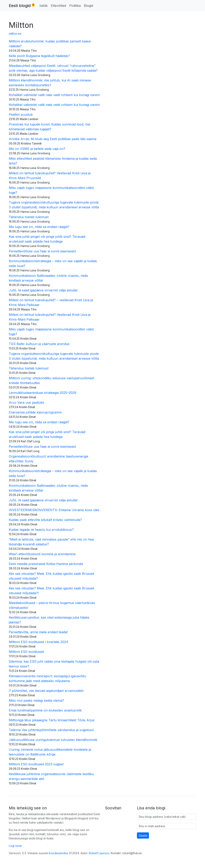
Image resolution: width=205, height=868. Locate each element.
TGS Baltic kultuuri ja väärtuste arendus (39, 344)
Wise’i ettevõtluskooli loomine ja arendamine (42, 554)
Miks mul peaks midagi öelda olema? (37, 700)
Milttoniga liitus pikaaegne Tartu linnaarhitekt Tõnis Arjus (52, 720)
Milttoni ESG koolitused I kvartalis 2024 (39, 642)
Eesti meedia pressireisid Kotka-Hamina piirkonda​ (46, 564)
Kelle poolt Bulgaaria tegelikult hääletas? (39, 56)
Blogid (88, 6)
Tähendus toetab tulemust (29, 217)
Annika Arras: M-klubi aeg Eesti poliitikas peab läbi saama (53, 139)
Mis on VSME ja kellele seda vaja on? (37, 149)
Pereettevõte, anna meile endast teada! (38, 632)
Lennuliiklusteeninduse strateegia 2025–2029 (43, 393)
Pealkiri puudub (21, 114)
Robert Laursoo (99, 853)
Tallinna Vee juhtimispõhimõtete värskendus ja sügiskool (51, 730)
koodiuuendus (59, 853)
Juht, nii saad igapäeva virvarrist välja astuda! (43, 290)
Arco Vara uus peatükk (27, 402)
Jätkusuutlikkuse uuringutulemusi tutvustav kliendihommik (53, 740)
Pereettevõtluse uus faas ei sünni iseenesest (42, 251)
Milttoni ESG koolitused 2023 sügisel (37, 764)
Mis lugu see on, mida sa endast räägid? (39, 227)
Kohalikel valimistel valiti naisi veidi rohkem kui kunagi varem (54, 95)
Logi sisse (15, 846)
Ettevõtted (58, 6)
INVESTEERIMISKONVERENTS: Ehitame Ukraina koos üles (54, 510)
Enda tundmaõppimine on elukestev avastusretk (45, 710)
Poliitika (75, 6)
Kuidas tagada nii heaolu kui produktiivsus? (41, 530)
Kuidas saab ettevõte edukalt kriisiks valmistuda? (45, 520)
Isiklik (44, 6)
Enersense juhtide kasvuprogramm (35, 412)
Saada (143, 835)
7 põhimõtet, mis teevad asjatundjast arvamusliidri (46, 691)
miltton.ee (15, 34)
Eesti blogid (22, 5)
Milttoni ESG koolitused (26, 652)
